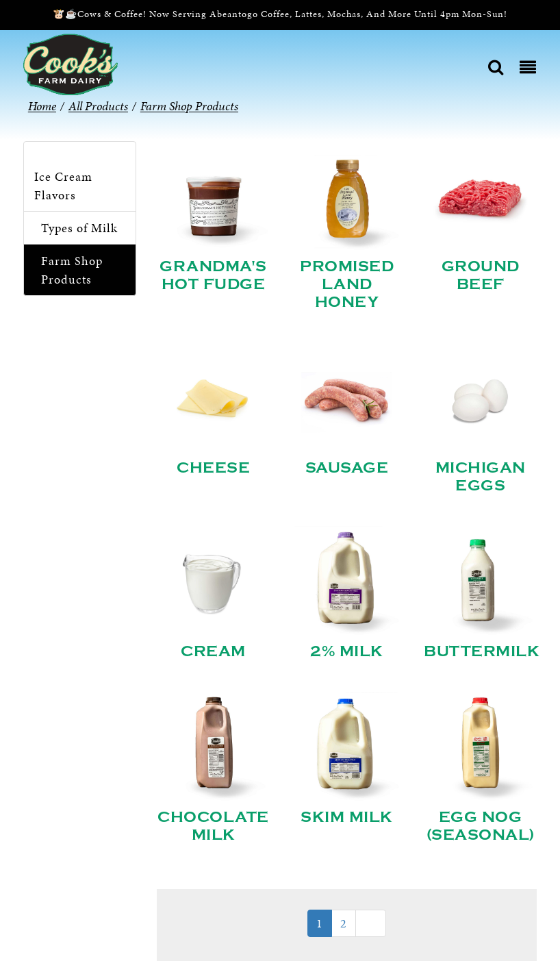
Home (42, 106)
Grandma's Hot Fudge (213, 275)
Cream (213, 651)
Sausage (347, 468)
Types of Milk (79, 228)
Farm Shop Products (72, 270)
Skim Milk (347, 817)
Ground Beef (481, 275)
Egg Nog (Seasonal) (481, 826)
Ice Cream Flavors (63, 186)
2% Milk (347, 651)
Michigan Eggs (481, 477)
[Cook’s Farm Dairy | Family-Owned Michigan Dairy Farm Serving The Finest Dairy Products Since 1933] (71, 63)
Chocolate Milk (213, 826)
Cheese (213, 468)
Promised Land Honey (347, 284)
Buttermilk (482, 651)
